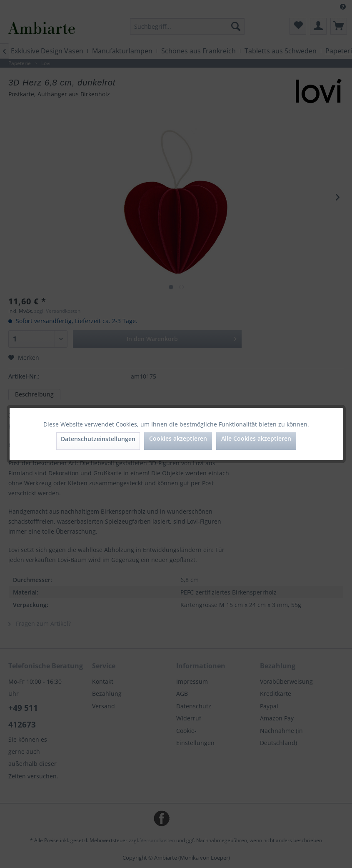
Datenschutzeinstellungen (98, 439)
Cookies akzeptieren (178, 438)
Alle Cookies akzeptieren (256, 438)
